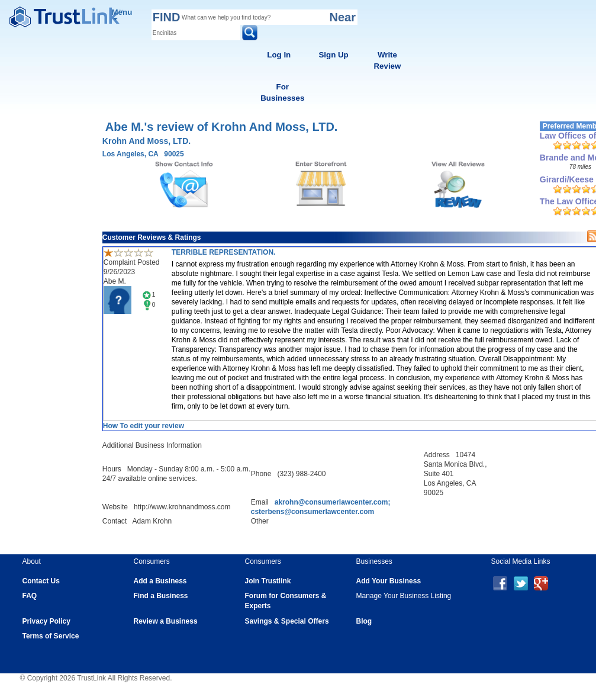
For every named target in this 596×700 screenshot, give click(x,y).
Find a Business (161, 596)
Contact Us (41, 581)
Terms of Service (51, 636)
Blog (364, 621)
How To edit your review (144, 426)
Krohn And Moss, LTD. (146, 141)
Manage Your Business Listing (404, 596)
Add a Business (160, 581)
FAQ (30, 596)
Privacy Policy (46, 621)
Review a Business (166, 621)
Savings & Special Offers (287, 621)
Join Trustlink (268, 581)
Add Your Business (389, 581)
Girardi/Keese (567, 179)
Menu (122, 14)
